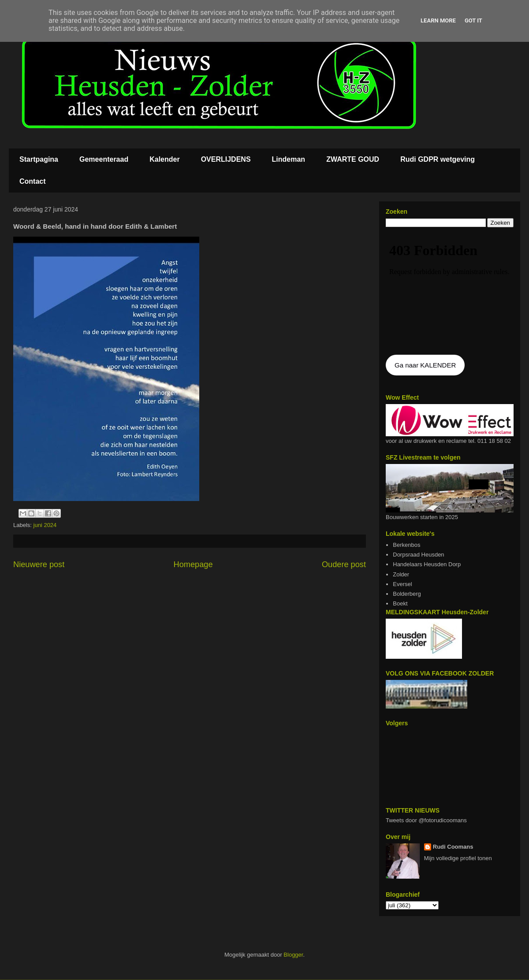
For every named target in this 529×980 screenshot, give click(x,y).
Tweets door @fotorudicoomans (426, 820)
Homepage (193, 564)
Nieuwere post (39, 564)
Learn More (438, 20)
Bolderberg (407, 594)
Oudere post (344, 564)
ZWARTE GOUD (353, 159)
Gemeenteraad (104, 159)
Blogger (293, 955)
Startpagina (39, 159)
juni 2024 (45, 525)
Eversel (402, 584)
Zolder (401, 574)
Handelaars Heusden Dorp (427, 564)
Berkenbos (406, 545)
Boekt (400, 603)
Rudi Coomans (453, 847)
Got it (473, 20)
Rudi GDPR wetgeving (438, 159)
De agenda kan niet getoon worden (450, 292)
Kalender (164, 159)
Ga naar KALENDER (425, 365)
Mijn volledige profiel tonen (458, 858)
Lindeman (289, 159)
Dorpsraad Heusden (418, 555)
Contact (33, 181)
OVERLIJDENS (226, 159)
